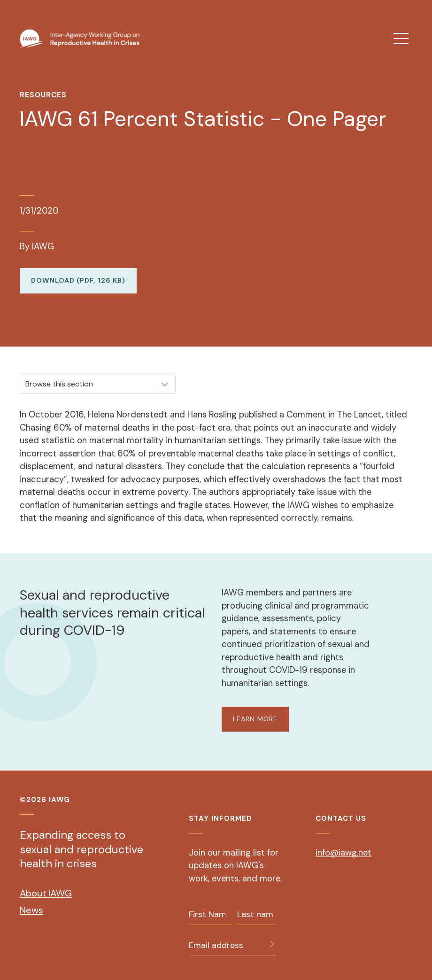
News (31, 910)
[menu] (401, 39)
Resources (43, 95)
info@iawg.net (343, 853)
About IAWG (46, 893)
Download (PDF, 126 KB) (78, 280)
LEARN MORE (255, 719)
